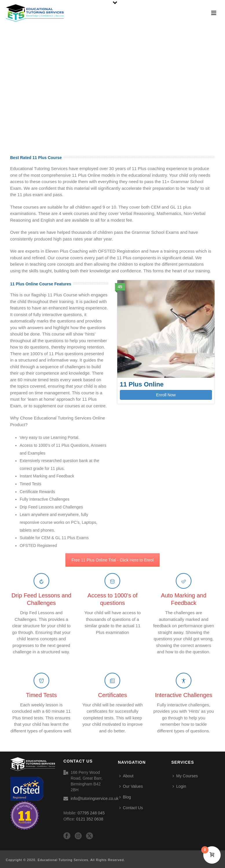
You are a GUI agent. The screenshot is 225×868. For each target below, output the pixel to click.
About (126, 776)
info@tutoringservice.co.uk (95, 798)
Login (179, 786)
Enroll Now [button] (166, 395)
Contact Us (131, 808)
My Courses (185, 776)
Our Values (131, 786)
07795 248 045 (91, 813)
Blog (125, 797)
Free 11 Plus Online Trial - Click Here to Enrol (112, 560)
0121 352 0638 (90, 819)
